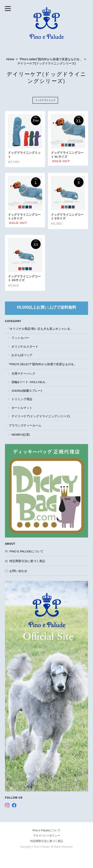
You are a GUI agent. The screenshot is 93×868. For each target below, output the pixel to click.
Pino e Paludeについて (26, 551)
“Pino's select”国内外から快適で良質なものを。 (51, 59)
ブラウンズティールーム (25, 425)
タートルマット (22, 408)
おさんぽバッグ (22, 355)
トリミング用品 (22, 399)
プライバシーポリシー (47, 836)
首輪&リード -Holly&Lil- (29, 382)
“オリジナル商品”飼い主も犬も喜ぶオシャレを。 (41, 329)
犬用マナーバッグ (23, 374)
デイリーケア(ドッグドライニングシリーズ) (41, 416)
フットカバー (20, 338)
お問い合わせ (18, 571)
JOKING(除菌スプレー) (27, 391)
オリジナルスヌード (25, 346)
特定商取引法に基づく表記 (27, 561)
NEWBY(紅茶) (21, 434)
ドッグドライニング (45, 100)
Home (10, 59)
